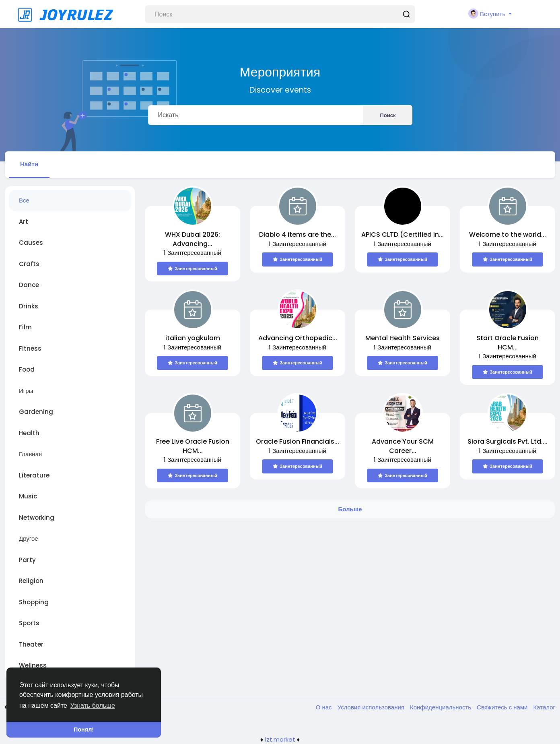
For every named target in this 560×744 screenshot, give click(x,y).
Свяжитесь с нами (503, 707)
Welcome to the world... (507, 235)
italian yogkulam (193, 338)
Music (28, 496)
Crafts (29, 264)
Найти (29, 164)
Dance (29, 285)
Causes (31, 243)
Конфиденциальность (441, 707)
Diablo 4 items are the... (297, 235)
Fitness (30, 348)
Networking (37, 518)
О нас (325, 707)
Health (29, 433)
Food (27, 369)
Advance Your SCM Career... (403, 446)
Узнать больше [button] (93, 706)
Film (25, 327)
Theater (31, 644)
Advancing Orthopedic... (298, 338)
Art (24, 222)
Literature (34, 475)
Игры (26, 391)
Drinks (29, 306)
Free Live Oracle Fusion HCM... (193, 446)
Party (27, 560)
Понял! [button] (84, 730)
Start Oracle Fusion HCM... (507, 343)
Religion (31, 581)
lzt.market (280, 739)
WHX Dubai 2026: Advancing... (192, 239)
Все (24, 200)
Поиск (388, 115)
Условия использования (372, 707)
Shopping (34, 602)
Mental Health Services (402, 338)
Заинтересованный (192, 269)
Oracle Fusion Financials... (297, 441)
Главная (30, 454)
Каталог (544, 707)
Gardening (36, 412)
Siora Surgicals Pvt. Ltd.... (507, 441)
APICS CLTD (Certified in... (402, 235)
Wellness (33, 665)
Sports (29, 623)
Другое (29, 538)
